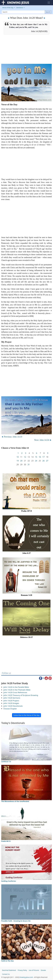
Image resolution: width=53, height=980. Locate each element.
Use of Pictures (34, 970)
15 (36, 457)
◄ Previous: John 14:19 (12, 437)
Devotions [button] (20, 8)
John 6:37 (26, 553)
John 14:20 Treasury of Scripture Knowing (21, 695)
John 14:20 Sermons (12, 698)
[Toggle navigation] (49, 3)
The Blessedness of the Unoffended (15, 801)
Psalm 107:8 (27, 511)
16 (40, 457)
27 (47, 461)
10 (18, 457)
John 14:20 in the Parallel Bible (16, 687)
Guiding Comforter (9, 881)
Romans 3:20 (26, 595)
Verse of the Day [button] (8, 8)
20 (21, 461)
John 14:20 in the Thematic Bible (17, 690)
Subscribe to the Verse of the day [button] (26, 715)
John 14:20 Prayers (11, 701)
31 (29, 465)
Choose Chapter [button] (10, 709)
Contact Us (6, 974)
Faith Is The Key (7, 961)
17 (43, 457)
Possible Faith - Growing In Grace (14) (16, 921)
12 (25, 457)
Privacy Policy (22, 970)
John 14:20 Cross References (15, 692)
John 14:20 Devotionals (13, 706)
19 (18, 461)
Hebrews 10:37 (27, 637)
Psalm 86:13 (6, 841)
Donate (43, 970)
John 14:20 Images (11, 703)
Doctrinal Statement (9, 970)
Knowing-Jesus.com (26, 977)
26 (43, 461)
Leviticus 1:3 (6, 761)
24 (36, 461)
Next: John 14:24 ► (43, 440)
